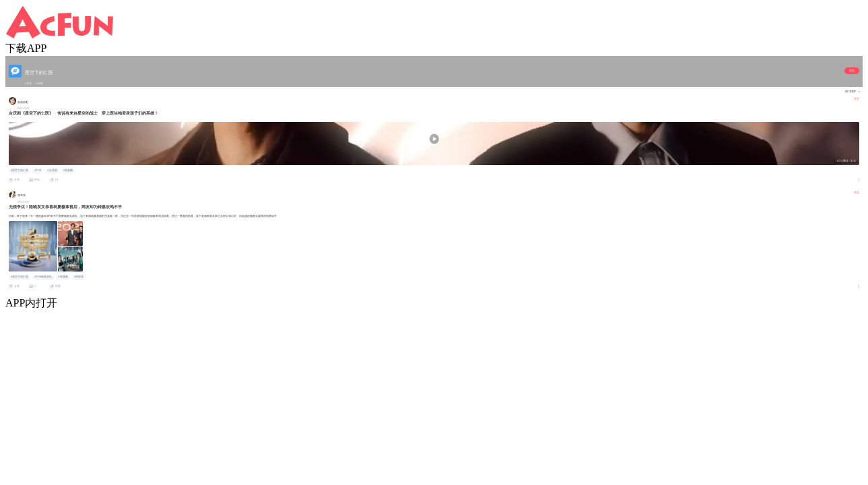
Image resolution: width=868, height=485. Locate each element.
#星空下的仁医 (20, 170)
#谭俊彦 (79, 277)
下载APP (26, 48)
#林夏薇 (63, 277)
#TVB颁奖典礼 (43, 277)
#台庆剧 (53, 170)
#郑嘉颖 (68, 170)
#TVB (38, 170)
